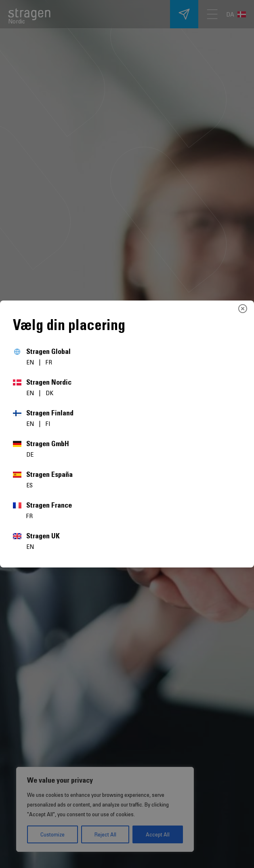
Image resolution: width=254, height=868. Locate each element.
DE (30, 454)
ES (29, 485)
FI (48, 423)
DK (49, 393)
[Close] (243, 309)
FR (49, 362)
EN (31, 362)
